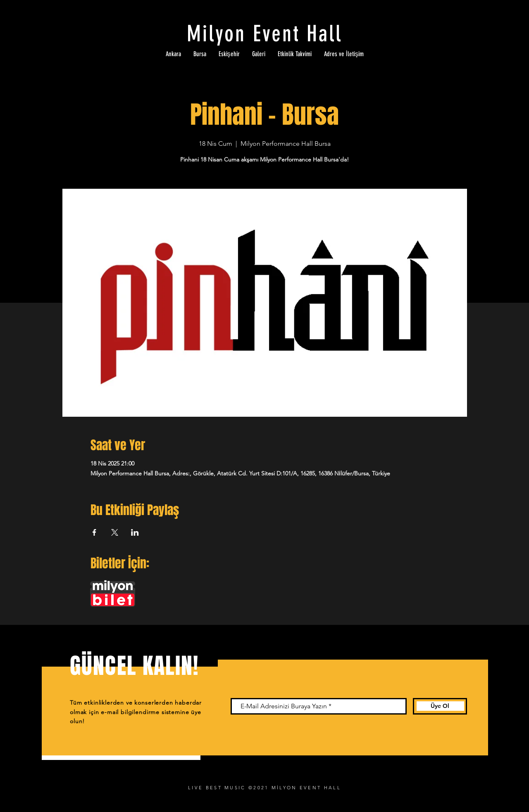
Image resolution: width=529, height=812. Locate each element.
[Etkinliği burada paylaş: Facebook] (94, 532)
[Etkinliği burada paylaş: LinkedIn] (135, 532)
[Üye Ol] (440, 706)
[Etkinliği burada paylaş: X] (115, 532)
